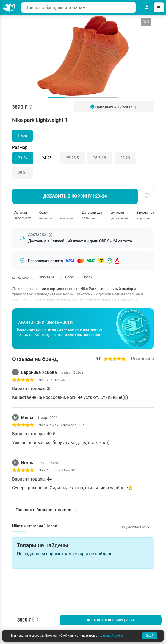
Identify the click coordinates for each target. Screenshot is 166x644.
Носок (88, 277)
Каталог (21, 277)
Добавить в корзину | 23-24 (111, 620)
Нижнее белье (48, 277)
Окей (150, 636)
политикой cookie (110, 636)
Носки (70, 277)
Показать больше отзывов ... (46, 510)
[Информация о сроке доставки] (51, 235)
